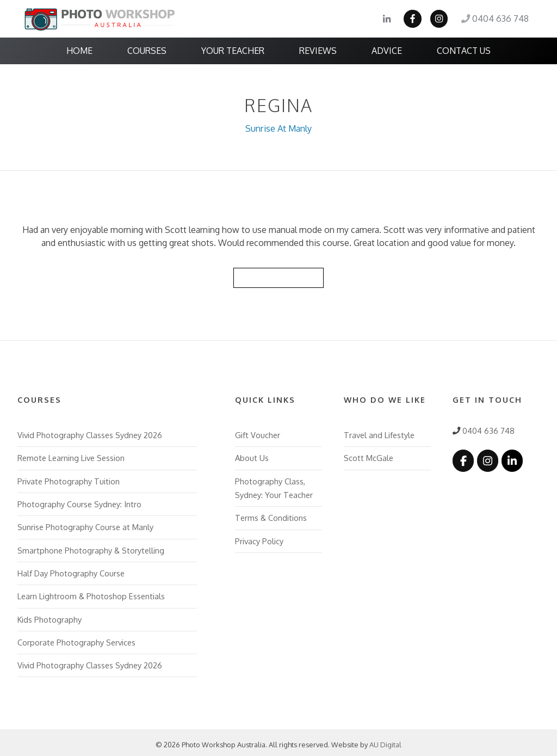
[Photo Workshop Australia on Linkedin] (511, 459)
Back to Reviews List (278, 276)
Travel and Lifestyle (379, 433)
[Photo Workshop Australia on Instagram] (487, 459)
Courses (147, 51)
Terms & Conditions (271, 515)
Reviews (318, 51)
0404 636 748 (496, 19)
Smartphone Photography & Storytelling (91, 547)
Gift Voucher (257, 433)
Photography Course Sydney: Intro (79, 501)
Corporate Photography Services (76, 638)
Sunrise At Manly (279, 128)
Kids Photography (49, 615)
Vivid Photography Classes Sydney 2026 (90, 433)
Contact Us (464, 51)
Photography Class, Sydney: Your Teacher (274, 486)
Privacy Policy (259, 538)
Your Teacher (233, 51)
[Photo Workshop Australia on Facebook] (463, 459)
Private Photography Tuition (69, 479)
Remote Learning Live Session (71, 456)
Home (79, 51)
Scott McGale (368, 456)
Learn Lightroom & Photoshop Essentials (91, 593)
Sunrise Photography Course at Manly (85, 524)
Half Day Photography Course (71, 570)
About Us (252, 456)
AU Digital (386, 740)
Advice (387, 51)
